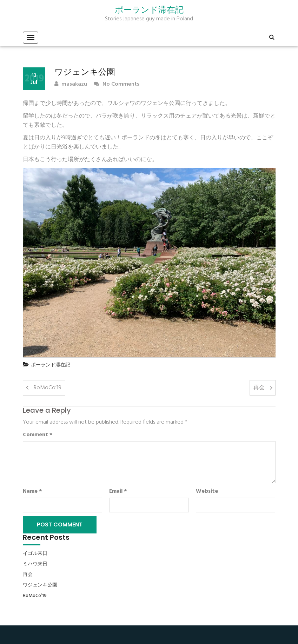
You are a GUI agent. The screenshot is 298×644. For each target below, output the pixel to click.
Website (207, 491)
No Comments (117, 84)
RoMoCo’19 (48, 388)
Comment (38, 435)
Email (118, 491)
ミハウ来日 (35, 564)
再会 (259, 388)
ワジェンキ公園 (40, 585)
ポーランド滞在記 (149, 10)
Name (32, 491)
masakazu (71, 84)
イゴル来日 (35, 554)
